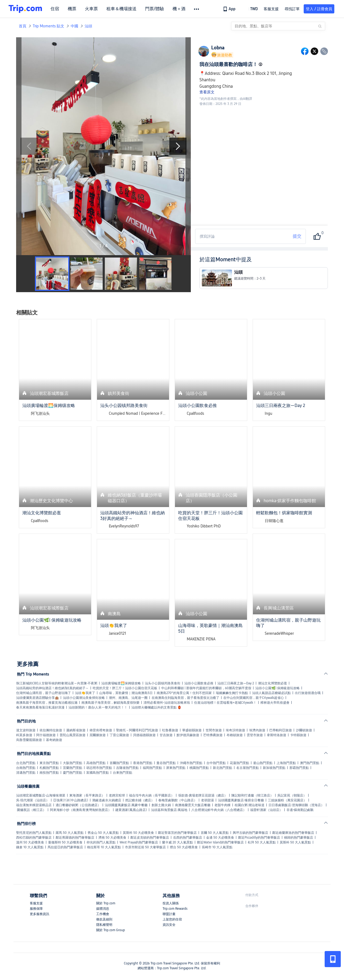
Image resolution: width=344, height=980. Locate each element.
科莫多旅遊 (24, 735)
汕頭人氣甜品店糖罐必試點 (271, 693)
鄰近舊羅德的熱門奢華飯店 (75, 838)
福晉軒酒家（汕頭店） (266, 810)
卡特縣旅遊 (298, 735)
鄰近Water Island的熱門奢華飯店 (220, 842)
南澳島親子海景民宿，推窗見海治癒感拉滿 (47, 703)
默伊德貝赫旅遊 (188, 735)
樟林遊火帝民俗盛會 (275, 703)
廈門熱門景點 (73, 773)
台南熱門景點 (26, 768)
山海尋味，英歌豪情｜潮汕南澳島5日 (126, 693)
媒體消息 (103, 909)
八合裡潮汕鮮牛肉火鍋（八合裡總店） (219, 810)
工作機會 (103, 914)
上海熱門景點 (286, 763)
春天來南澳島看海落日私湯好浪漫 (40, 707)
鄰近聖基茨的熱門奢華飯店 (177, 833)
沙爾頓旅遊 (304, 730)
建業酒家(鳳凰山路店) (131, 810)
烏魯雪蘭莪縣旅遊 (29, 740)
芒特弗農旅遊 (213, 735)
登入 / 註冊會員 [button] (319, 9)
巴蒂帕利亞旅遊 (281, 730)
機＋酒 (179, 9)
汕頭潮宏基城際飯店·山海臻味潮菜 (41, 795)
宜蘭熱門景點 (73, 768)
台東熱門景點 (123, 773)
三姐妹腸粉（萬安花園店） (287, 800)
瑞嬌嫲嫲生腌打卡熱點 (232, 693)
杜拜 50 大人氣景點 (262, 842)
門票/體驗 (155, 9)
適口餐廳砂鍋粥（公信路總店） (78, 805)
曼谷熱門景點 (166, 763)
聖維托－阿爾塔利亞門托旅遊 (137, 730)
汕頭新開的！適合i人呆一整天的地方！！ (98, 707)
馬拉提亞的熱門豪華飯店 (65, 847)
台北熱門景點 (26, 763)
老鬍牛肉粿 (223, 805)
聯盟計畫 (169, 914)
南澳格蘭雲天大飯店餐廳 (193, 805)
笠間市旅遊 (214, 730)
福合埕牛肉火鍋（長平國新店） (152, 795)
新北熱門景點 (223, 768)
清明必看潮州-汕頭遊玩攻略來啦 (167, 703)
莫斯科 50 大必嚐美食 (138, 833)
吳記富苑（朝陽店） (292, 795)
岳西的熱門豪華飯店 (188, 838)
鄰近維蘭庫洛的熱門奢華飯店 (293, 833)
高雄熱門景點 (96, 763)
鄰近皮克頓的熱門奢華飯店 (150, 838)
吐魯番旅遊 (170, 730)
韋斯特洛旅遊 (277, 735)
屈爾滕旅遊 (98, 735)
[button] (250, 9)
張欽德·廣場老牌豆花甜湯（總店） (203, 795)
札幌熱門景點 (49, 768)
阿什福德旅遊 (46, 735)
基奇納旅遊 (54, 740)
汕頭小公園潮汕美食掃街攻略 (84, 698)
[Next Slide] (178, 146)
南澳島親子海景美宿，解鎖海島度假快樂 (110, 703)
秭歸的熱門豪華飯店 (299, 838)
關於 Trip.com (106, 903)
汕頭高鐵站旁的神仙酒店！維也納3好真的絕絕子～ (52, 688)
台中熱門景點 (216, 763)
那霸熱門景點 (299, 768)
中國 (74, 26)
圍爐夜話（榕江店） (31, 810)
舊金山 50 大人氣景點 (103, 833)
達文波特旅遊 (26, 730)
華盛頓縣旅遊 (192, 730)
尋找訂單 (292, 9)
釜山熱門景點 (263, 763)
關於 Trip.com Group (111, 930)
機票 (72, 9)
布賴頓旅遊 (235, 735)
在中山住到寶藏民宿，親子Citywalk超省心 (254, 698)
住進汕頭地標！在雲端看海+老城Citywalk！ (225, 703)
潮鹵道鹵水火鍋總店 (107, 800)
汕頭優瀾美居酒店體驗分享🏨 (37, 698)
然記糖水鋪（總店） (140, 800)
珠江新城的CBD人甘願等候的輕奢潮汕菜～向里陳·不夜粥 (57, 683)
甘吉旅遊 (166, 735)
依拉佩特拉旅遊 (51, 730)
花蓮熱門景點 (239, 763)
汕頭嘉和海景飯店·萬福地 (169, 810)
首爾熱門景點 (119, 763)
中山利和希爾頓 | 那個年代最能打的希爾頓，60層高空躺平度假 (206, 688)
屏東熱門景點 (176, 768)
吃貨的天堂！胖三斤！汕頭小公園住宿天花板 (125, 688)
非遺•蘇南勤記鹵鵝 (300, 810)
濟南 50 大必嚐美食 (112, 838)
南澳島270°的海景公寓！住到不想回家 (184, 693)
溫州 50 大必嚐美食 (30, 842)
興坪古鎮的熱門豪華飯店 (250, 833)
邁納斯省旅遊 (76, 730)
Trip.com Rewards (175, 909)
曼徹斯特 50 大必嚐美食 (65, 842)
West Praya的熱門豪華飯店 (139, 842)
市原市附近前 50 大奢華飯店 (145, 847)
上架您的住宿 (172, 919)
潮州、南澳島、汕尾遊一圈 (128, 698)
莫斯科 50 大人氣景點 (295, 842)
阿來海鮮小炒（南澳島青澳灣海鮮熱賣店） (81, 810)
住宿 (55, 9)
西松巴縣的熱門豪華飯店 (34, 838)
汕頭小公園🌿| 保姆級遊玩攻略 (277, 688)
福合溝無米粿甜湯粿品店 (34, 805)
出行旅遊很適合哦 (308, 693)
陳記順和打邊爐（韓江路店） (252, 795)
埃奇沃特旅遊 (235, 730)
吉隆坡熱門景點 (127, 768)
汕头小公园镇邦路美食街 (163, 683)
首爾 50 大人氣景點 (215, 833)
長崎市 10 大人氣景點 (217, 847)
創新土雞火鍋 (161, 805)
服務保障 (36, 909)
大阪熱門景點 (73, 763)
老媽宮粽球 (117, 795)
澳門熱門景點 (310, 763)
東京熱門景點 (49, 763)
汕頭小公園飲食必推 (199, 683)
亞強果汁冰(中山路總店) (71, 800)
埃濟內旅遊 (257, 730)
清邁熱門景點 (26, 773)
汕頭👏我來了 (85, 693)
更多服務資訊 (40, 914)
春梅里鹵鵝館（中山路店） (178, 800)
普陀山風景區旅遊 (73, 735)
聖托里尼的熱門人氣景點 (34, 833)
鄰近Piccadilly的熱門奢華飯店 (259, 838)
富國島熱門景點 (98, 773)
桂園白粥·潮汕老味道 (250, 805)
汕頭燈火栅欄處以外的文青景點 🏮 (156, 707)
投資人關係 (171, 903)
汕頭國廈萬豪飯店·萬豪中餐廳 (126, 805)
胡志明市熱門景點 (99, 768)
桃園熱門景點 (199, 768)
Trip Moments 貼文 (49, 26)
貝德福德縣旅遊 (144, 735)
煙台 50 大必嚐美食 (184, 847)
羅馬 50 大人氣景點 (70, 833)
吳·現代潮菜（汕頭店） (33, 800)
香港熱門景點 (143, 763)
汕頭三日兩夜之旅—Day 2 (236, 683)
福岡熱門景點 (152, 768)
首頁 (23, 26)
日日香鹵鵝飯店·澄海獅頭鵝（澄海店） (296, 805)
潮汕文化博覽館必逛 (273, 683)
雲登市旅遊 (255, 735)
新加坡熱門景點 (274, 768)
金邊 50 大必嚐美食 (220, 838)
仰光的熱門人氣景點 (101, 842)
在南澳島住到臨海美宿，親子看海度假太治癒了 (185, 698)
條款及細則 (104, 919)
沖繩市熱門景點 (191, 763)
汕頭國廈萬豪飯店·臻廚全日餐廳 (241, 800)
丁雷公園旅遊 (119, 735)
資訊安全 (169, 925)
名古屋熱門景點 (248, 768)
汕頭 (88, 26)
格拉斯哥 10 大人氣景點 (104, 847)
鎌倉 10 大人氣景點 (30, 847)
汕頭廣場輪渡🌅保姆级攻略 (121, 683)
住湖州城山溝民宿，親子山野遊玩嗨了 (44, 693)
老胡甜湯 (207, 800)
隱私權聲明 (104, 925)
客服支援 (36, 903)
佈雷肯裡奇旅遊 (101, 730)
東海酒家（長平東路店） (87, 795)
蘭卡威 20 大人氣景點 (178, 842)
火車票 (91, 9)
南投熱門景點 (49, 773)
